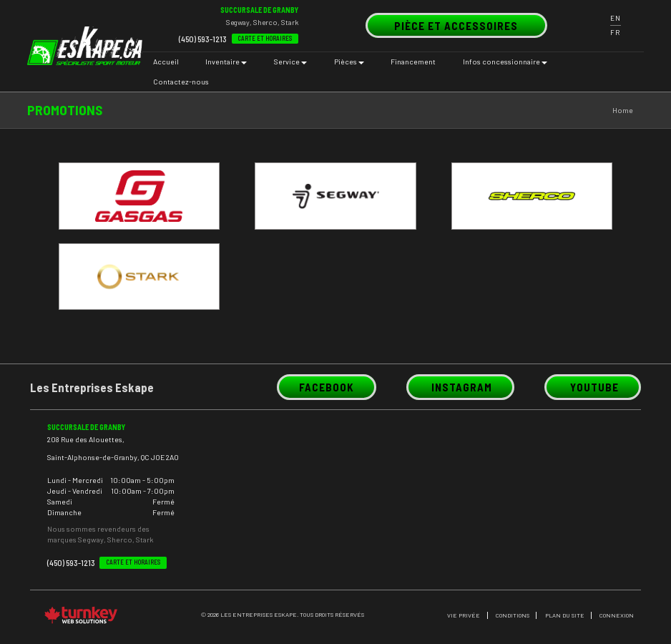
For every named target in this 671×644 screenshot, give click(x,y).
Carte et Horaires (265, 39)
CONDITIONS (513, 615)
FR (615, 33)
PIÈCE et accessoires (456, 25)
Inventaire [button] (226, 62)
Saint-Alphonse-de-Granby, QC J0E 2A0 (113, 457)
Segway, (239, 22)
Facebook (327, 387)
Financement (413, 62)
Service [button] (290, 62)
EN (616, 18)
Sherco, (266, 22)
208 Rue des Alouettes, (86, 439)
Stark (290, 22)
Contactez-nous (181, 82)
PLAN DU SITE (565, 615)
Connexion (617, 615)
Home (623, 110)
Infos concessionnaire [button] (505, 62)
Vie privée (464, 615)
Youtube (593, 387)
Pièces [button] (349, 62)
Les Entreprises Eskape (92, 387)
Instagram (461, 387)
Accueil (166, 62)
